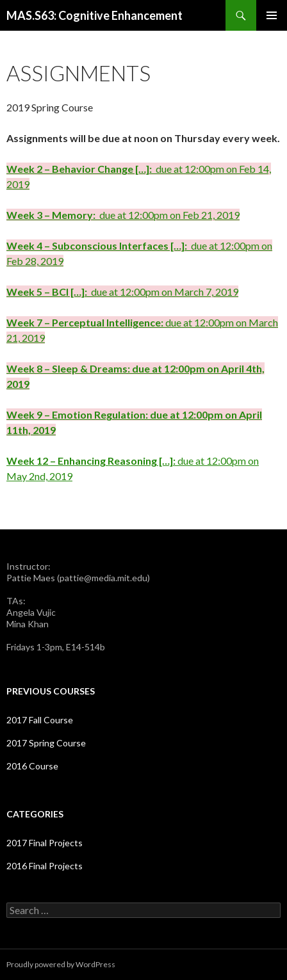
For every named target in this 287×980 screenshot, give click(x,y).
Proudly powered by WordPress (61, 964)
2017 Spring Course (46, 743)
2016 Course (32, 766)
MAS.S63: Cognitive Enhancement (94, 15)
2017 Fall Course (40, 720)
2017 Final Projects (45, 843)
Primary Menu (272, 15)
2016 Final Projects (45, 866)
